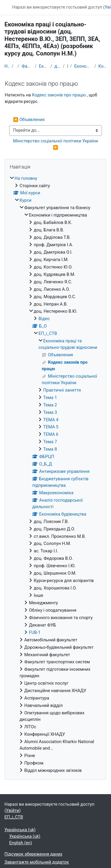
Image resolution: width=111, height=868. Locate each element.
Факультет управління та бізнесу (27, 66)
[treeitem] (55, 475)
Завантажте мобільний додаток (37, 862)
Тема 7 (50, 442)
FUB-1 (35, 632)
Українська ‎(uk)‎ (20, 830)
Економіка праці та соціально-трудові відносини (83, 66)
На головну (7, 66)
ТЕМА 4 (51, 420)
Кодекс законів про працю (102, 66)
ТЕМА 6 (51, 434)
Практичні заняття (62, 390)
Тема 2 (50, 405)
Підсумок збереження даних (33, 854)
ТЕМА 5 (51, 427)
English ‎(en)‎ (21, 843)
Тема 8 (50, 449)
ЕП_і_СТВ (67, 66)
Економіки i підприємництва (43, 66)
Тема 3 (50, 412)
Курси (25, 200)
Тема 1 (50, 398)
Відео (44, 319)
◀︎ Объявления (29, 120)
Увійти (13, 810)
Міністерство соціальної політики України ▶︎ (56, 144)
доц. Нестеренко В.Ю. (57, 66)
